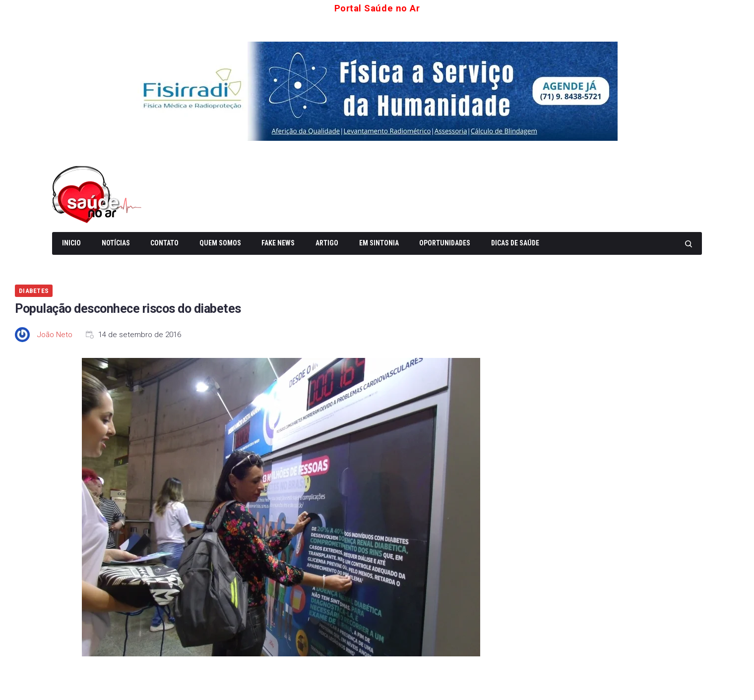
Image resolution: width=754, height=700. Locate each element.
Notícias (116, 242)
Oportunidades (445, 242)
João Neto (55, 334)
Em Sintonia (379, 242)
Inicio (71, 242)
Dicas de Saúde (515, 242)
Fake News (278, 242)
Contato (164, 242)
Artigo (327, 242)
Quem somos (220, 242)
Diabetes (34, 290)
